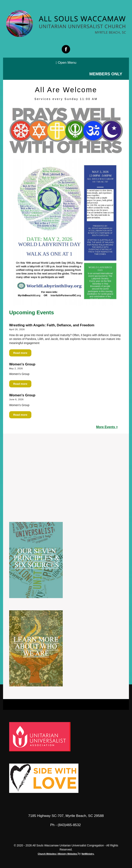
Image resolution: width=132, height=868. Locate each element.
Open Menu (66, 63)
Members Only (106, 74)
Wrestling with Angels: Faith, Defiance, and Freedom (52, 325)
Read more (20, 353)
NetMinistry (88, 854)
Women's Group (22, 364)
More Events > (107, 427)
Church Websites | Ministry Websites (58, 854)
